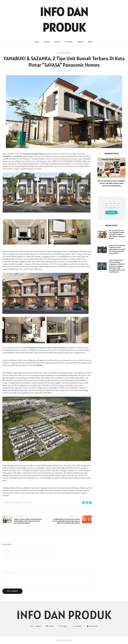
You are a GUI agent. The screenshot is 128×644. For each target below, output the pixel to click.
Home (37, 42)
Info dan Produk (64, 615)
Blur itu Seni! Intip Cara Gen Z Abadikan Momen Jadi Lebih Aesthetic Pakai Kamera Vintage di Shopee (111, 183)
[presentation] (17, 564)
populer (47, 42)
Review (57, 42)
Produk (80, 42)
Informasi (69, 42)
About (90, 42)
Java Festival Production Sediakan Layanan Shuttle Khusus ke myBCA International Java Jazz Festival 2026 (117, 249)
